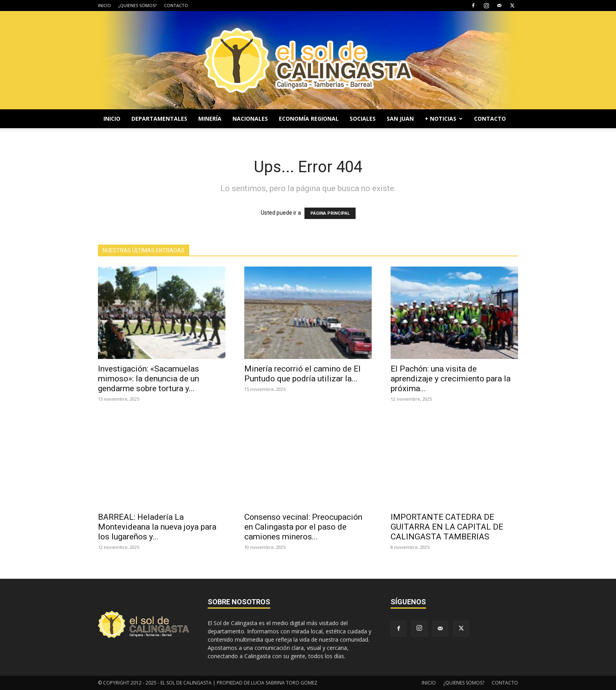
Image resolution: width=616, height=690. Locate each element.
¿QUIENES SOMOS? (137, 5)
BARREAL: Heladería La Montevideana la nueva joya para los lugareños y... (157, 527)
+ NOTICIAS (444, 119)
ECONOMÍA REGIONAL (309, 119)
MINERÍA (210, 119)
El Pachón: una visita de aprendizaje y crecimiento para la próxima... (451, 379)
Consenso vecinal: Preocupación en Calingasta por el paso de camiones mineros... (303, 527)
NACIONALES (250, 119)
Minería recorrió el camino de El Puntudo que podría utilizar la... (302, 374)
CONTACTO (176, 5)
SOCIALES (363, 119)
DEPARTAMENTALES (159, 119)
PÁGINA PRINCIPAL (330, 213)
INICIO (104, 5)
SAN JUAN (400, 119)
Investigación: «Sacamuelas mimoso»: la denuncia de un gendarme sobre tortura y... (148, 379)
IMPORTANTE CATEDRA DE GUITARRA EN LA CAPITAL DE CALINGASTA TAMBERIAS (447, 527)
